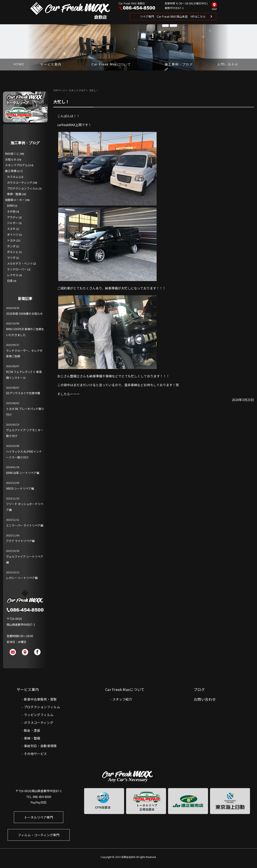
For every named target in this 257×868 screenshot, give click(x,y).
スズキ (11, 229)
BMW (10, 206)
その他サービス (35, 754)
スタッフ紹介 (122, 699)
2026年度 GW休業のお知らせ (24, 314)
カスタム (13, 177)
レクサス (13, 275)
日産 (10, 281)
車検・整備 (14, 194)
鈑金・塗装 (32, 730)
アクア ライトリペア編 (20, 541)
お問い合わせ (228, 64)
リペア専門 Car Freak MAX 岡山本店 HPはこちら (173, 16)
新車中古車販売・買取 (40, 699)
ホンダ (11, 246)
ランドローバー (17, 269)
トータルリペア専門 (39, 817)
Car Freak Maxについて (111, 64)
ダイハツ (13, 234)
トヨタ (11, 240)
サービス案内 (51, 64)
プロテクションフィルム (22, 188)
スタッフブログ (77, 90)
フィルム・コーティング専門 (39, 835)
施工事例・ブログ (179, 64)
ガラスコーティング (20, 182)
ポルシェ (13, 252)
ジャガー (13, 223)
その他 (11, 211)
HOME (19, 64)
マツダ (11, 258)
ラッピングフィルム (39, 715)
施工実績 (11, 171)
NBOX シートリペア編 (20, 488)
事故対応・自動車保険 (40, 746)
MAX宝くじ (12, 154)
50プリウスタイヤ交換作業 (23, 393)
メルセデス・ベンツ (20, 263)
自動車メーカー (15, 200)
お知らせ (11, 159)
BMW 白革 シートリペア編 (23, 473)
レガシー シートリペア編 (22, 578)
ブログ (199, 689)
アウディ (13, 217)
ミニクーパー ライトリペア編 (25, 525)
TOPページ (59, 90)
